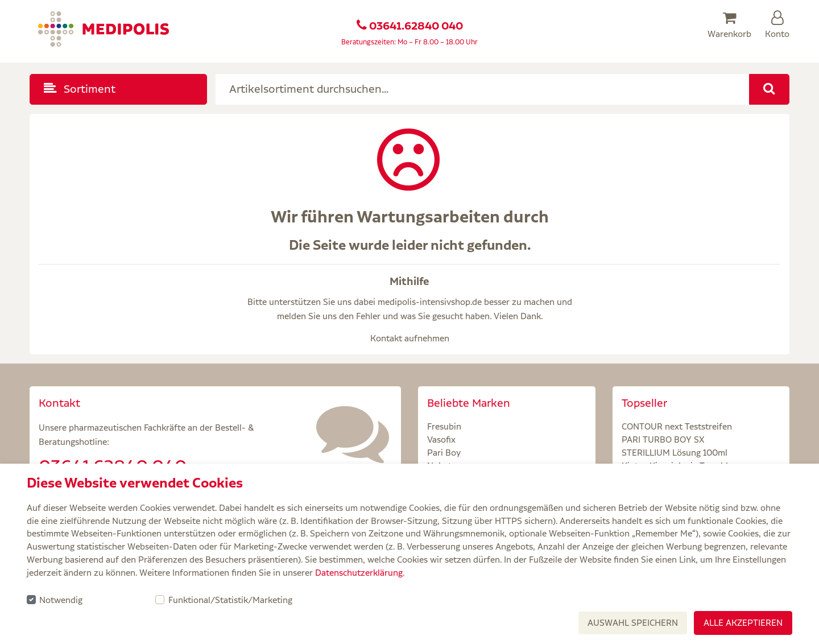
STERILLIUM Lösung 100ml (675, 453)
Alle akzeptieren (743, 623)
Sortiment (80, 89)
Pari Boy (444, 453)
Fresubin (444, 426)
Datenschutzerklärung (359, 573)
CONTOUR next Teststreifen (677, 426)
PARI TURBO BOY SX (663, 439)
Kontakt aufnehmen (410, 338)
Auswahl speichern (633, 623)
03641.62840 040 (416, 26)
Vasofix (441, 439)
